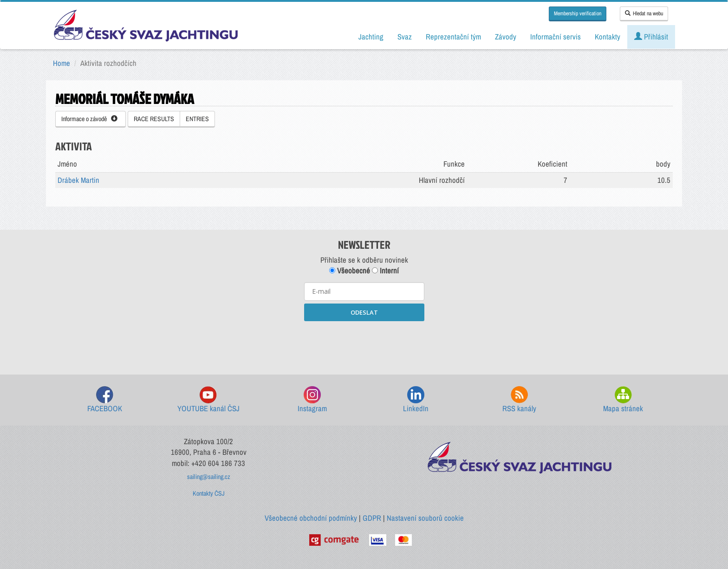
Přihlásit (651, 37)
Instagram (312, 400)
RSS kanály (519, 400)
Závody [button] (506, 37)
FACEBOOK (105, 400)
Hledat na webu (644, 13)
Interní (385, 271)
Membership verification (578, 13)
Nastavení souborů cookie (425, 518)
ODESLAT (364, 312)
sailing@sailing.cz (209, 477)
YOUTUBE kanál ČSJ (208, 400)
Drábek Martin (78, 180)
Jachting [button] (371, 37)
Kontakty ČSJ (209, 493)
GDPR (372, 518)
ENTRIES (197, 119)
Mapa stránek (623, 400)
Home (62, 63)
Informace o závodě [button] (89, 119)
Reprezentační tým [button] (453, 37)
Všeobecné (350, 271)
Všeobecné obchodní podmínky (311, 518)
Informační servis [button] (556, 37)
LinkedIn (416, 400)
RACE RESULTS (154, 119)
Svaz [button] (405, 37)
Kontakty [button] (608, 37)
